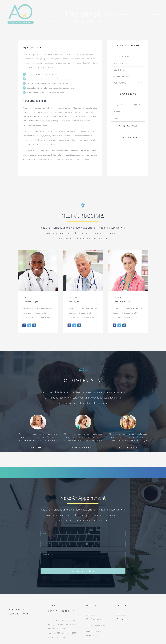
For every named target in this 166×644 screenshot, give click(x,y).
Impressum (121, 615)
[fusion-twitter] (29, 325)
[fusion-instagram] (34, 325)
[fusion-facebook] (24, 325)
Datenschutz (122, 619)
